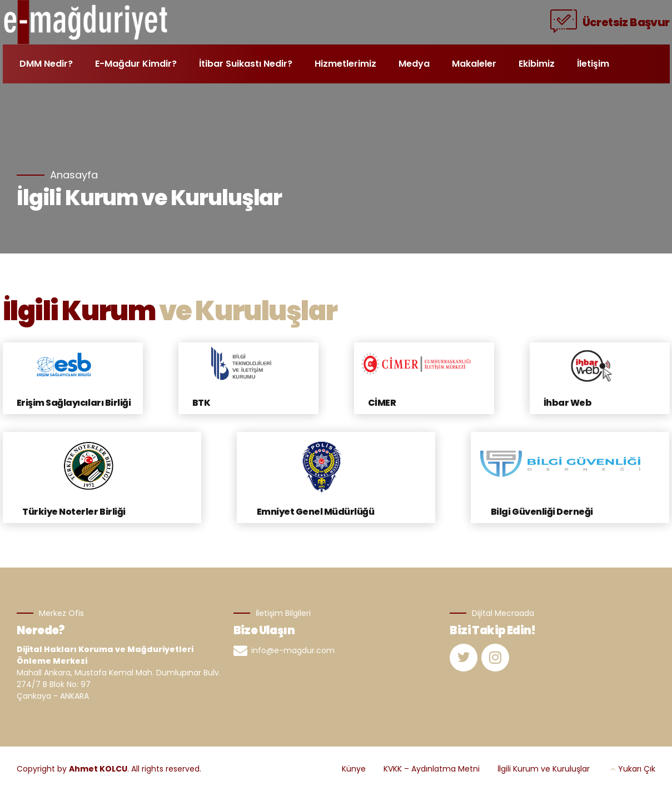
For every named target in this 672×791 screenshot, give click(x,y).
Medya (414, 64)
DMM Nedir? (46, 64)
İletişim (593, 64)
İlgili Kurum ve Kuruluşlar (544, 769)
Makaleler (474, 64)
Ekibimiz (537, 64)
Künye (354, 769)
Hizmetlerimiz (345, 64)
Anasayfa (74, 175)
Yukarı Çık (637, 769)
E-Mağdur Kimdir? (136, 64)
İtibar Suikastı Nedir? (246, 64)
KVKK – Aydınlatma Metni (432, 769)
